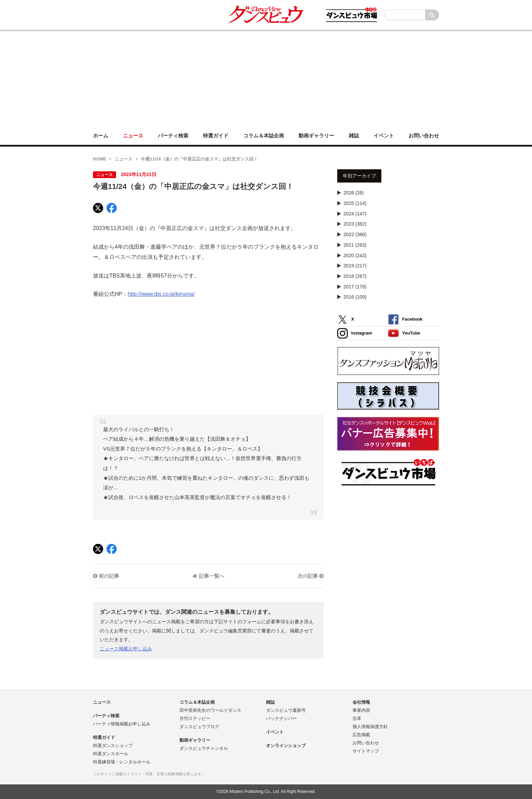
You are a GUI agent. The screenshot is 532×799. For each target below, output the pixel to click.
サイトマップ (366, 751)
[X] (98, 208)
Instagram (355, 333)
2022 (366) (355, 234)
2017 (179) (355, 287)
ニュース (123, 159)
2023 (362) (355, 224)
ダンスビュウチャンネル (204, 748)
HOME (100, 159)
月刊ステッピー (195, 718)
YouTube (404, 333)
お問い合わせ (366, 743)
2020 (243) (355, 255)
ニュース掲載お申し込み (126, 649)
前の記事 (106, 576)
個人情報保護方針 (370, 727)
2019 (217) (355, 266)
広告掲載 (361, 735)
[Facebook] (112, 208)
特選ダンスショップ (113, 746)
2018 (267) (355, 276)
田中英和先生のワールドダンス (210, 710)
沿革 (357, 718)
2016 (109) (355, 297)
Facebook (405, 319)
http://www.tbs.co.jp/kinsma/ (161, 294)
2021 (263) (355, 245)
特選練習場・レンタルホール (122, 762)
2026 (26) (354, 193)
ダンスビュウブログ (199, 727)
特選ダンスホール (111, 754)
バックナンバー (281, 718)
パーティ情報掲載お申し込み (122, 724)
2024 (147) (355, 214)
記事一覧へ (208, 576)
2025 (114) (355, 203)
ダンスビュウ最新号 (286, 710)
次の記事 (311, 576)
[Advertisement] (266, 79)
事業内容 (361, 710)
